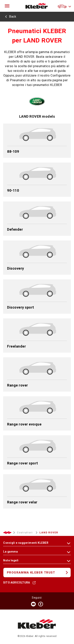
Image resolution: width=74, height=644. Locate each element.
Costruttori (25, 533)
